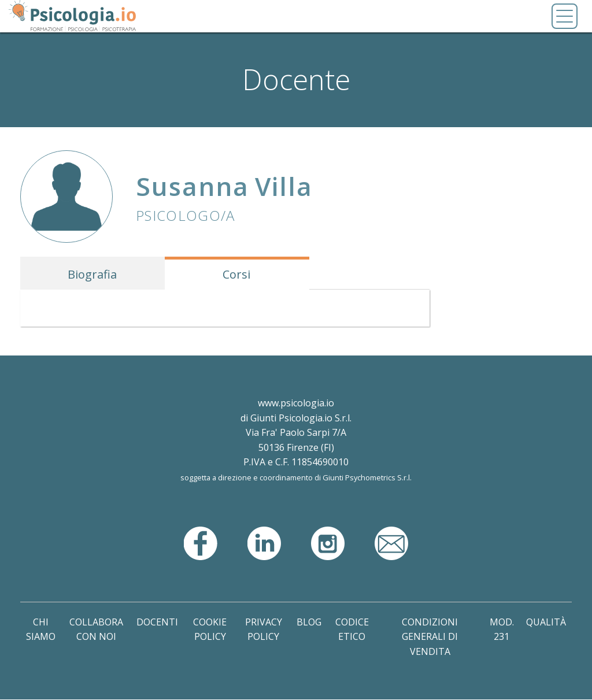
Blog (309, 622)
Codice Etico (352, 629)
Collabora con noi (96, 629)
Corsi (236, 274)
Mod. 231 (502, 629)
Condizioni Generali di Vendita (430, 637)
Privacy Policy (264, 629)
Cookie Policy (210, 629)
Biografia (92, 274)
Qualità (546, 622)
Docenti (157, 622)
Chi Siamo (41, 629)
